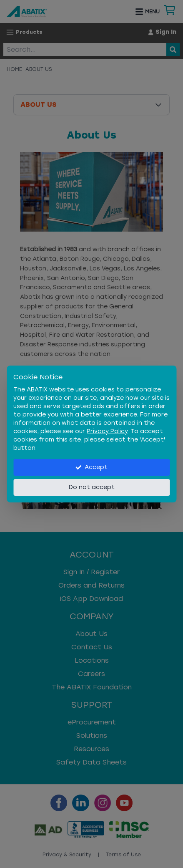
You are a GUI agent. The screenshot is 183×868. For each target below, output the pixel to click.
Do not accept (92, 487)
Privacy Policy (107, 431)
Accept (91, 467)
